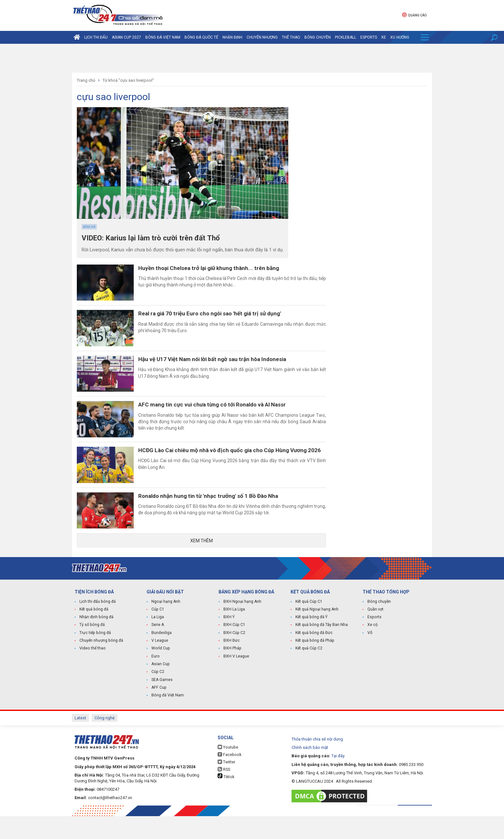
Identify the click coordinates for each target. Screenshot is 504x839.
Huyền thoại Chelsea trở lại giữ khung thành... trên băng (218, 268)
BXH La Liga (234, 634)
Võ (370, 657)
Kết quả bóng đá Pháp (314, 665)
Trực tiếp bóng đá (94, 657)
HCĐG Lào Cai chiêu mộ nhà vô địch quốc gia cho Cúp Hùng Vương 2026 (232, 470)
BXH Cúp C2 (234, 657)
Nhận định (232, 37)
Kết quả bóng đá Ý (311, 642)
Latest (80, 741)
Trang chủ (86, 80)
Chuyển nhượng (262, 37)
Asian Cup (160, 688)
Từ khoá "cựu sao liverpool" (128, 80)
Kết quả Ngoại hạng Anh (317, 634)
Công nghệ (105, 741)
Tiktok (226, 799)
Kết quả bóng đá (94, 634)
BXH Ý (229, 642)
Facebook (229, 777)
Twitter (226, 785)
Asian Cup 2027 (126, 37)
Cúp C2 (158, 696)
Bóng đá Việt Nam (163, 37)
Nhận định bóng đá (96, 642)
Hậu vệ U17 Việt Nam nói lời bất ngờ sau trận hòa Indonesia (222, 367)
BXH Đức (231, 665)
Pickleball (346, 37)
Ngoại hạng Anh (166, 626)
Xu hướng (400, 37)
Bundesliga (162, 657)
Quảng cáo (414, 15)
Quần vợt (375, 634)
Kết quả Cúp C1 (309, 626)
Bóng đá (89, 227)
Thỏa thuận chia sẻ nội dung (317, 762)
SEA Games (162, 704)
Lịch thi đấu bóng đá (97, 626)
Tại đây (338, 779)
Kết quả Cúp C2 (309, 673)
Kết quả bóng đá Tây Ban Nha (321, 649)
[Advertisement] (252, 58)
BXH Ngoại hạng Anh (242, 626)
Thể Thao (291, 37)
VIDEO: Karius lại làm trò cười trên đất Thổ (156, 238)
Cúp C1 (158, 634)
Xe (384, 37)
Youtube (228, 770)
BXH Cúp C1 (234, 649)
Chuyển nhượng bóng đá (101, 665)
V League (160, 665)
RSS (224, 792)
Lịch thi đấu (96, 37)
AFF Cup (158, 711)
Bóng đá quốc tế (201, 37)
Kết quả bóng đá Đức (314, 657)
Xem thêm (202, 565)
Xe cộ (373, 649)
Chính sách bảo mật (310, 770)
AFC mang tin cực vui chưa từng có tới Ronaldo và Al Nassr (222, 417)
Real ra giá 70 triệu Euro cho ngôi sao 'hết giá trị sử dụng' (220, 318)
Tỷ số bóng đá (92, 649)
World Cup (160, 673)
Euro (155, 680)
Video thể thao (92, 673)
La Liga (158, 642)
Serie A (158, 649)
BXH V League (236, 680)
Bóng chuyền (318, 37)
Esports (369, 37)
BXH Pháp (232, 673)
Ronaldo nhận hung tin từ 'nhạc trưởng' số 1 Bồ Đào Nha (217, 516)
